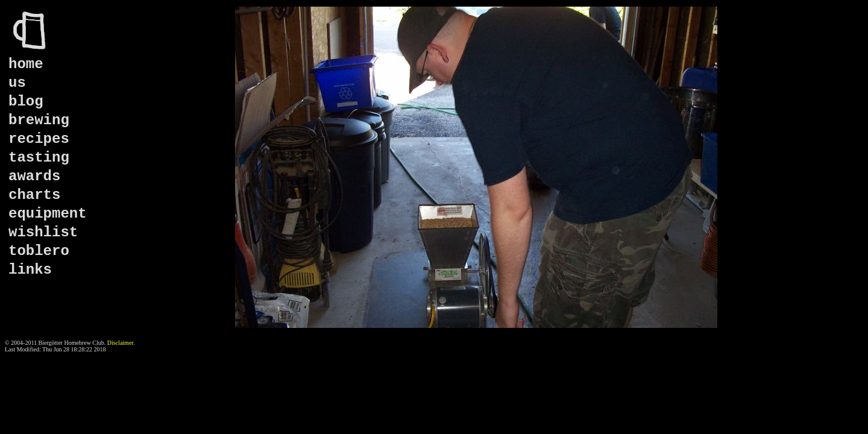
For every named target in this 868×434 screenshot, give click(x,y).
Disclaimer (120, 343)
